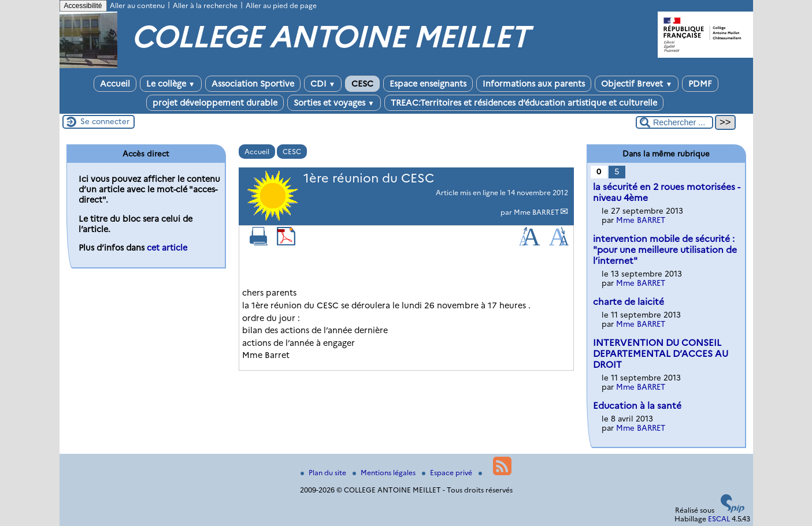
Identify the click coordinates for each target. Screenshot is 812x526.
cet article (167, 248)
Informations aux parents (534, 84)
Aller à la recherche (205, 5)
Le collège (171, 84)
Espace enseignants (428, 84)
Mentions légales (385, 473)
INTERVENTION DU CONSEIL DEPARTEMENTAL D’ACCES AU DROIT (661, 354)
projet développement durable (215, 103)
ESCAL (719, 519)
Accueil (115, 84)
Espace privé (448, 473)
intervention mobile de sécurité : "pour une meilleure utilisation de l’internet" (665, 250)
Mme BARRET (537, 212)
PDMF (700, 84)
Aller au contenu (137, 5)
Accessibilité (83, 6)
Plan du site (324, 473)
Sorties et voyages (334, 103)
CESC (362, 84)
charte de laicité (629, 302)
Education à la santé (637, 406)
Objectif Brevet (637, 84)
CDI (323, 84)
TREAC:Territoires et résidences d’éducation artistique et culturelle (524, 103)
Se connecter (105, 121)
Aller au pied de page (281, 5)
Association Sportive (253, 84)
